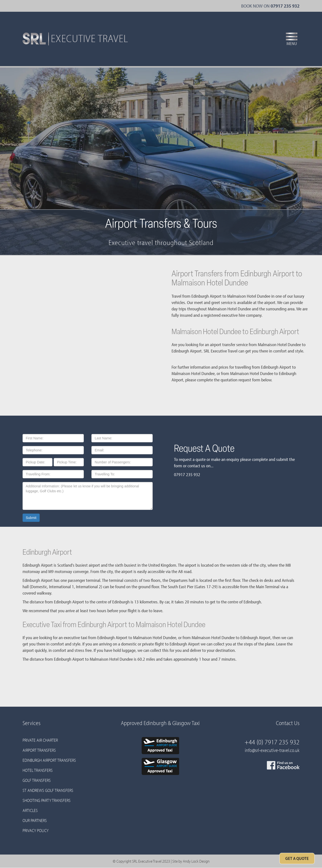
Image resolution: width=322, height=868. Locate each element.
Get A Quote (297, 858)
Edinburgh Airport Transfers (49, 760)
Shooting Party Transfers (47, 800)
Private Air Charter (40, 740)
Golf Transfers (37, 780)
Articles (30, 810)
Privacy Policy (36, 830)
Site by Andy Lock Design (191, 861)
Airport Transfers (39, 750)
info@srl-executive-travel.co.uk (272, 750)
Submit (31, 518)
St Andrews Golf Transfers (48, 790)
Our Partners (35, 820)
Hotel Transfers (38, 770)
